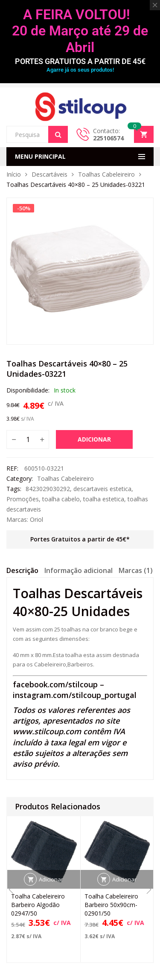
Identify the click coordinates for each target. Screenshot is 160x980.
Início (14, 174)
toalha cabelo (61, 499)
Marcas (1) (136, 570)
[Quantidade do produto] (28, 439)
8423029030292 (48, 489)
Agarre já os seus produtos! (80, 70)
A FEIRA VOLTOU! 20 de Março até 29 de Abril (80, 31)
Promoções (23, 499)
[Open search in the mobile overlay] (37, 134)
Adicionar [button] (51, 880)
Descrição (22, 570)
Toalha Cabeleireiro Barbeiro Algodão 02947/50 (38, 905)
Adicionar (94, 439)
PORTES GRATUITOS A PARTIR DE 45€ (80, 61)
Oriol (36, 519)
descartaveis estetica (102, 489)
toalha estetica (104, 499)
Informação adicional (79, 570)
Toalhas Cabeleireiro (106, 174)
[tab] (22, 572)
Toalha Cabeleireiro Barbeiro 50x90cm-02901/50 (111, 905)
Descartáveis (49, 174)
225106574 (108, 138)
